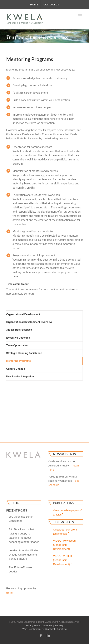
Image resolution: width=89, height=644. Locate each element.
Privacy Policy (33, 625)
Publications (63, 503)
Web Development (32, 629)
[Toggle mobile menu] (81, 16)
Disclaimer (47, 625)
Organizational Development (23, 314)
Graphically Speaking (56, 629)
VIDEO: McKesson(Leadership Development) (64, 545)
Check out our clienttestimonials (65, 532)
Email (10, 593)
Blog (15, 503)
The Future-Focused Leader (21, 569)
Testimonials (63, 522)
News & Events (64, 454)
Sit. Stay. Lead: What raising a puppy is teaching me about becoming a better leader (24, 536)
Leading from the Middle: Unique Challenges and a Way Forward (24, 555)
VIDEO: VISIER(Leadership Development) (63, 560)
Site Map (59, 625)
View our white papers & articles (68, 512)
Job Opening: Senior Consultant (21, 519)
